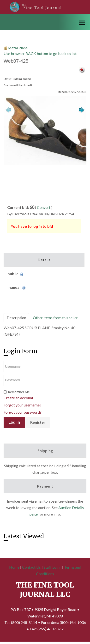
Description (16, 318)
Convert (44, 207)
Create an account (18, 398)
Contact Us (31, 567)
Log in (14, 422)
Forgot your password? (23, 412)
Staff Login (52, 567)
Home (14, 567)
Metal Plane (18, 48)
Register (38, 422)
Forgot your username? (22, 405)
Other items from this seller (55, 318)
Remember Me (19, 392)
